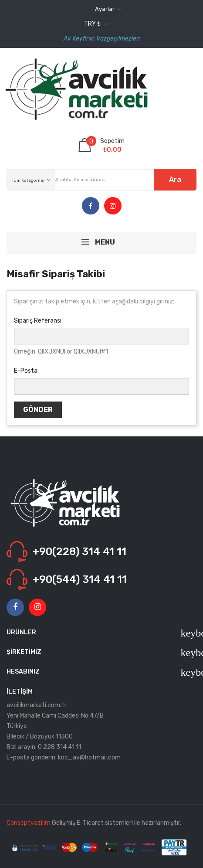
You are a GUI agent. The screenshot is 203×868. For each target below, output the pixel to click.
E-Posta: (26, 371)
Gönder (38, 410)
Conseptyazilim (29, 823)
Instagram (113, 206)
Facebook (90, 206)
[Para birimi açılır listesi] (95, 24)
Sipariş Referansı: (38, 321)
